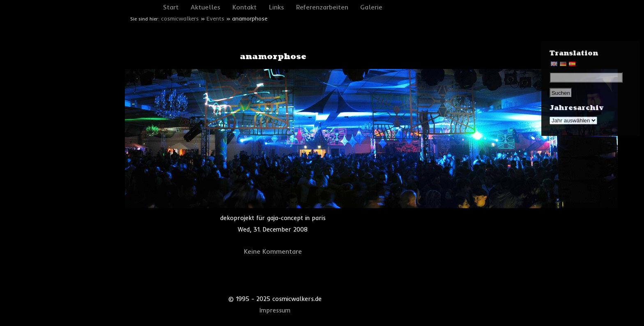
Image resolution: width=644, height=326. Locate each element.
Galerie (371, 7)
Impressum (275, 310)
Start (171, 7)
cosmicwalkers (180, 18)
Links (277, 7)
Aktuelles (206, 7)
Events (215, 18)
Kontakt (245, 7)
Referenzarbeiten (322, 7)
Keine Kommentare (273, 251)
